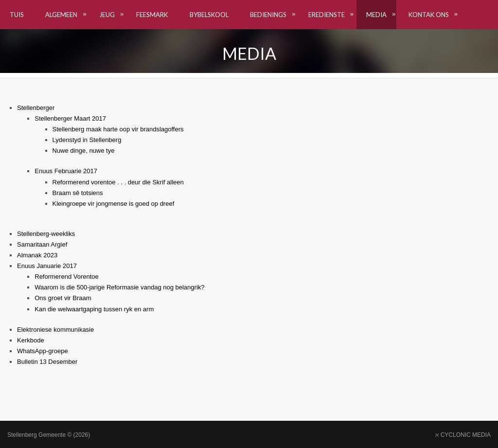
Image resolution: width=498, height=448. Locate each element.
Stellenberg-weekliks (46, 234)
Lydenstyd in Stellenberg (87, 140)
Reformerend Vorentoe (67, 277)
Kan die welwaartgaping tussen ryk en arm (94, 309)
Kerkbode (31, 340)
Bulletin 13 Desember (47, 362)
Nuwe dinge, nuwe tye (84, 151)
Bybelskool (209, 15)
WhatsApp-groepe (43, 351)
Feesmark (152, 15)
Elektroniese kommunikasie (55, 330)
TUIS (17, 15)
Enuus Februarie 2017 (66, 171)
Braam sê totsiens (78, 193)
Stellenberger (36, 108)
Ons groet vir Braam (63, 298)
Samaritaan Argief (42, 244)
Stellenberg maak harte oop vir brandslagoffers (118, 129)
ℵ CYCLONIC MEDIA (463, 435)
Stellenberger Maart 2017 (70, 118)
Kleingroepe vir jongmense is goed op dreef (114, 204)
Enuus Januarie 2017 (47, 266)
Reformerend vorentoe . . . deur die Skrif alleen (118, 182)
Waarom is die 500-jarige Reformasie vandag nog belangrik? (119, 287)
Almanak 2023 (37, 255)
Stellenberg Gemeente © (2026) (49, 435)
